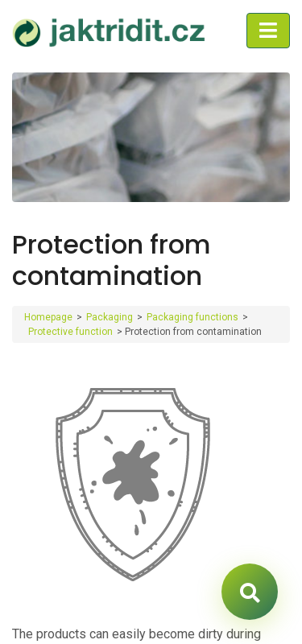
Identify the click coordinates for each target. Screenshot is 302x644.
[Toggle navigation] (268, 31)
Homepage (48, 317)
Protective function (70, 332)
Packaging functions (192, 317)
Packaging (110, 317)
